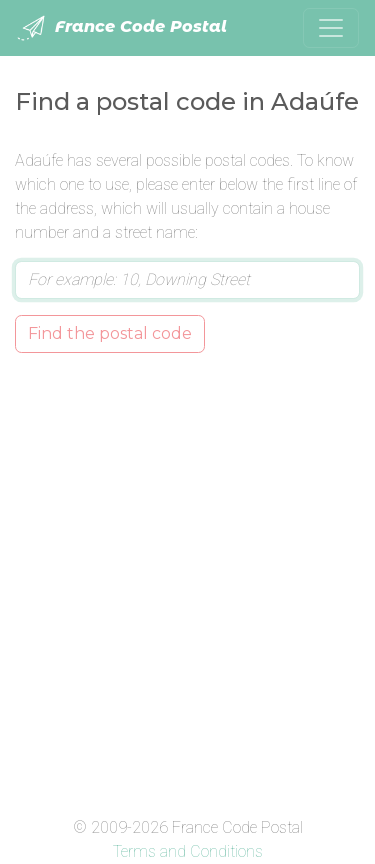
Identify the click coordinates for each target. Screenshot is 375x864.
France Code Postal (121, 28)
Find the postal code (110, 333)
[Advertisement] (187, 580)
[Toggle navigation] (331, 28)
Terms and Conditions (188, 851)
